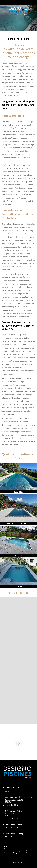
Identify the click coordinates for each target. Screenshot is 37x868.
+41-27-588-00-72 (12, 819)
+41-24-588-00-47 (12, 837)
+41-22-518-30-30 (12, 828)
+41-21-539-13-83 (12, 805)
